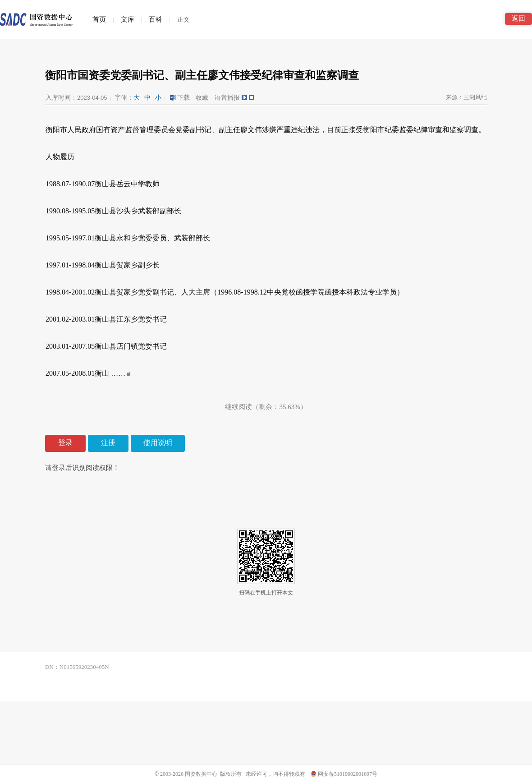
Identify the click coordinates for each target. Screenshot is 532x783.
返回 (518, 18)
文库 (128, 19)
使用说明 (158, 443)
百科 (156, 19)
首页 (99, 19)
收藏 (202, 98)
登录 (65, 443)
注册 (108, 443)
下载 (179, 98)
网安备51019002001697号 (344, 774)
